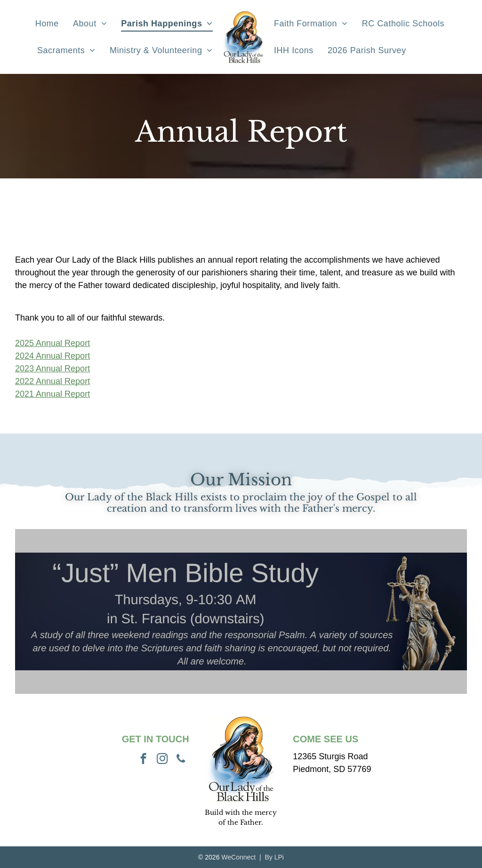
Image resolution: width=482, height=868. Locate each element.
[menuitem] (47, 24)
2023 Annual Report (52, 369)
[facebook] (143, 760)
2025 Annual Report (52, 343)
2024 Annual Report (52, 356)
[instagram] (162, 760)
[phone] (181, 760)
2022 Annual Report (52, 381)
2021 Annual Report (52, 394)
